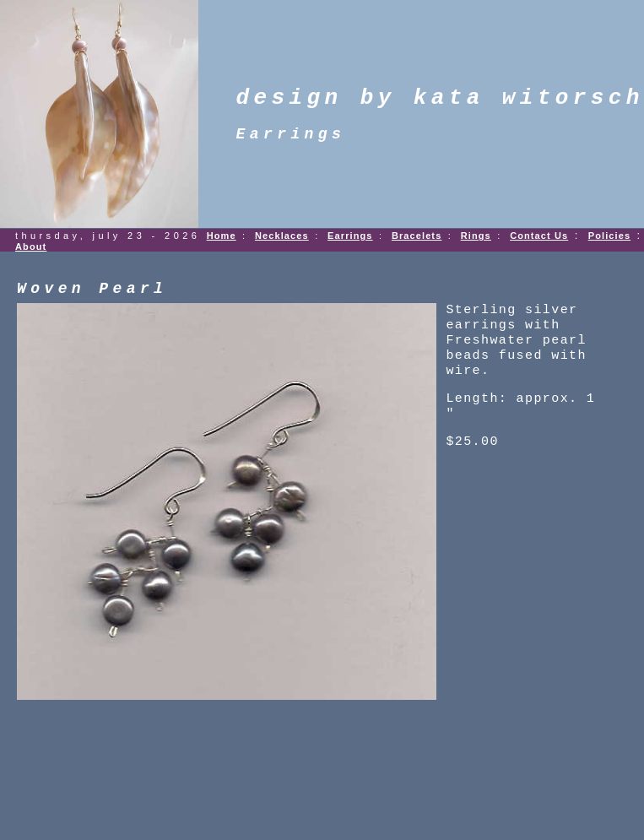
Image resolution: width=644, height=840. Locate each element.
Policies (609, 236)
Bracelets (417, 236)
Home (222, 236)
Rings (476, 236)
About (31, 247)
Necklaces (282, 236)
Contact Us (539, 236)
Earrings (350, 236)
